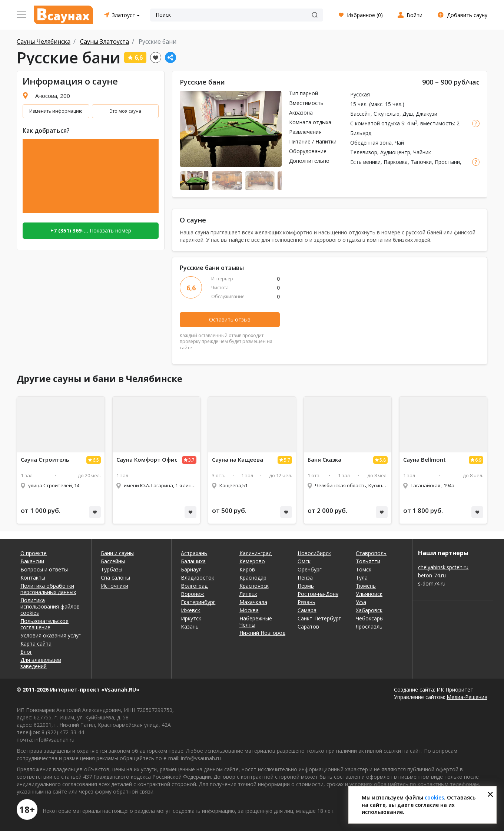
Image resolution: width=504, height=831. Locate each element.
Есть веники (365, 162)
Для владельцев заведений (41, 663)
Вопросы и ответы (44, 569)
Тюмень (366, 586)
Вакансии (32, 561)
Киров (247, 569)
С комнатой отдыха (375, 123)
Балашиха (193, 561)
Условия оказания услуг (51, 635)
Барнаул (191, 569)
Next (271, 129)
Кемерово (252, 561)
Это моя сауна (125, 111)
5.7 (287, 460)
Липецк (248, 594)
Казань (190, 626)
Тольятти (368, 561)
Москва (249, 610)
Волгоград (194, 586)
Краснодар (253, 578)
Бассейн (360, 114)
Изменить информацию (56, 111)
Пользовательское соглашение (44, 624)
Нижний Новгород (262, 633)
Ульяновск (369, 594)
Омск (304, 561)
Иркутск (191, 618)
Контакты (33, 578)
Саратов (308, 626)
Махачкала (253, 602)
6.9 (478, 460)
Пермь (306, 586)
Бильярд (361, 133)
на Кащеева (238, 460)
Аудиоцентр (395, 152)
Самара (307, 610)
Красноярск (254, 586)
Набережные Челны (256, 621)
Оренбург (310, 569)
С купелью (387, 114)
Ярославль (369, 626)
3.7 (191, 460)
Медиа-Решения (467, 697)
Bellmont (425, 460)
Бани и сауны (117, 553)
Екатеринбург (198, 602)
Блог (26, 652)
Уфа (361, 602)
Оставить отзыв (230, 319)
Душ (408, 114)
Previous (190, 129)
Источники (115, 586)
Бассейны (113, 561)
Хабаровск (369, 610)
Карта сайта (36, 644)
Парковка (396, 162)
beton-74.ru (432, 575)
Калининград (256, 553)
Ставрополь (371, 553)
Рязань (306, 602)
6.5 (96, 460)
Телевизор (364, 152)
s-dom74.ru (432, 583)
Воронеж (193, 594)
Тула (362, 578)
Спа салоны (115, 578)
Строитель (45, 460)
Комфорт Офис (147, 460)
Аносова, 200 (53, 96)
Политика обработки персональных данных (48, 589)
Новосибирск (314, 553)
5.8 (383, 460)
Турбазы (112, 569)
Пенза (305, 578)
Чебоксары (370, 618)
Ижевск (190, 610)
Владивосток (198, 578)
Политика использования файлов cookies (50, 606)
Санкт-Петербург (319, 618)
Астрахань (194, 553)
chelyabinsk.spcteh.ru (443, 567)
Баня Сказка (324, 460)
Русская (360, 94)
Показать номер (91, 230)
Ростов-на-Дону (318, 594)
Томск (364, 569)
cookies (434, 797)
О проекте (34, 553)
